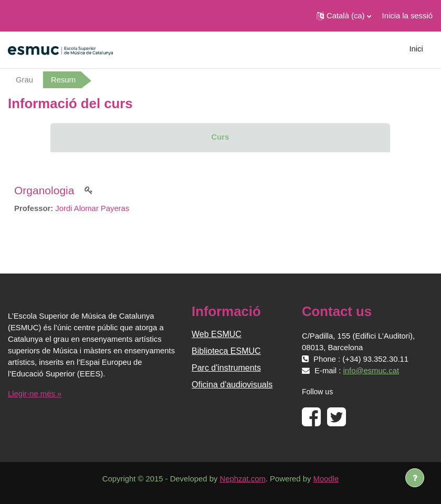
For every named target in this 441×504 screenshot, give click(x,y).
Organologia (44, 190)
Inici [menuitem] (416, 49)
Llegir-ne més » (35, 394)
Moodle (326, 479)
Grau (24, 80)
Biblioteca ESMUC (226, 351)
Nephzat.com (242, 479)
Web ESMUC (217, 334)
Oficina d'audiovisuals (232, 385)
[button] (344, 16)
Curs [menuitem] (220, 137)
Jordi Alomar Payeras (92, 208)
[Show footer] (415, 478)
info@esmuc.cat (371, 371)
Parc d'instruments (226, 368)
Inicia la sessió (407, 16)
